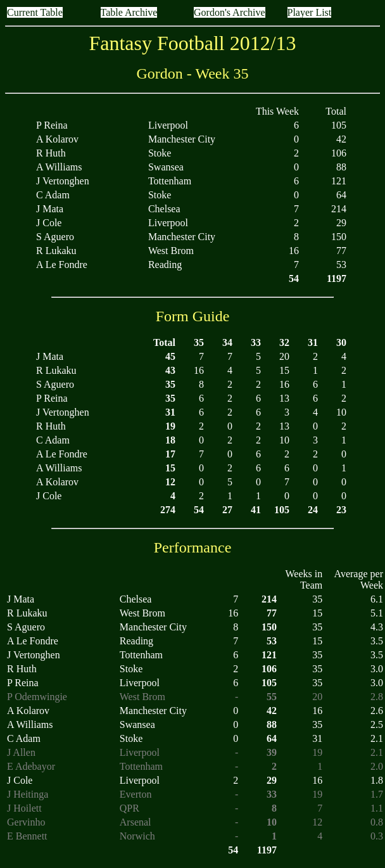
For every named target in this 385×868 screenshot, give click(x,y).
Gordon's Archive (230, 12)
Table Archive (129, 12)
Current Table (35, 12)
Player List (310, 12)
